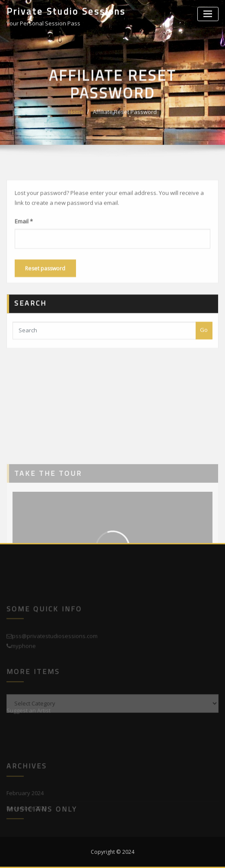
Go (204, 338)
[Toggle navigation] (208, 14)
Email (24, 236)
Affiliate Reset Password (125, 120)
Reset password (45, 283)
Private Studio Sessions (66, 11)
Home (76, 120)
